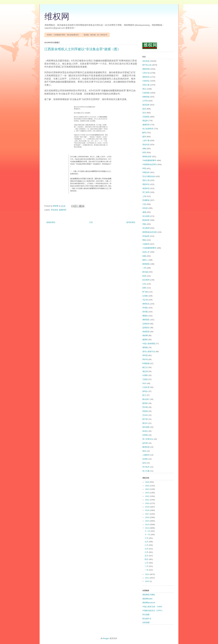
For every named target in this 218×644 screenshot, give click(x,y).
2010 (147, 581)
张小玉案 (146, 471)
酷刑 (144, 133)
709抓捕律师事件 (149, 160)
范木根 (145, 407)
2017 (147, 514)
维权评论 (146, 184)
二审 (144, 268)
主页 (91, 222)
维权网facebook (149, 603)
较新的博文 (51, 222)
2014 (147, 525)
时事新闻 (146, 363)
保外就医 (146, 427)
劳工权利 (146, 192)
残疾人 (145, 260)
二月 (147, 566)
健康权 (145, 340)
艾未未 (145, 415)
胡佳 (144, 451)
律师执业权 (147, 157)
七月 (147, 549)
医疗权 (145, 419)
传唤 (144, 149)
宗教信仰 (146, 172)
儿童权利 (146, 244)
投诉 (144, 109)
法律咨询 (146, 324)
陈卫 (144, 395)
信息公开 (146, 252)
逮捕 (144, 212)
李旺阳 (145, 355)
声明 (144, 168)
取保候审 (146, 220)
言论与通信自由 (149, 176)
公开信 (145, 101)
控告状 (145, 208)
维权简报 (146, 69)
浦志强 (145, 371)
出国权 (145, 375)
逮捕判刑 (63, 210)
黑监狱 (145, 121)
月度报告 (146, 117)
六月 (147, 552)
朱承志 (145, 431)
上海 (144, 196)
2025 (147, 486)
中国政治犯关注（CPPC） (153, 611)
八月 (147, 545)
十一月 (148, 535)
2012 (147, 574)
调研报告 (146, 320)
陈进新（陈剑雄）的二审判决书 (96, 35)
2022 (147, 496)
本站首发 (54, 210)
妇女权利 (146, 280)
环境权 (145, 308)
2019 (147, 507)
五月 (147, 556)
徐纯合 (145, 391)
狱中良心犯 (147, 65)
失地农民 (146, 236)
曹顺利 (145, 316)
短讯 (144, 463)
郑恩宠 (145, 411)
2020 (147, 503)
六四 (144, 204)
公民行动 (146, 73)
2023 (147, 493)
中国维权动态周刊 (150, 164)
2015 (147, 521)
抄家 (144, 288)
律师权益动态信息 (150, 232)
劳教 (144, 224)
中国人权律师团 (149, 344)
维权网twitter (148, 599)
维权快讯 (146, 77)
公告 (144, 284)
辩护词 (145, 359)
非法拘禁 (146, 216)
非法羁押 (146, 228)
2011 (147, 578)
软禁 (144, 152)
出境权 (145, 296)
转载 (144, 256)
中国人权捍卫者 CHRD (152, 607)
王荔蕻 (145, 379)
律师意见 (146, 304)
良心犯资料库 (148, 129)
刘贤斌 (145, 435)
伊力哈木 (146, 467)
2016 (147, 517)
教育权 (145, 403)
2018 (147, 510)
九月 (147, 542)
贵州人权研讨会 (149, 352)
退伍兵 (145, 423)
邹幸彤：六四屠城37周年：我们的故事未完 (63, 35)
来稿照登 (146, 332)
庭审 (144, 137)
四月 (147, 559)
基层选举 (146, 105)
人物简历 (146, 455)
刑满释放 (146, 200)
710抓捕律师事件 (149, 248)
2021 (147, 500)
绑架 (144, 240)
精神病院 (146, 264)
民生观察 (146, 615)
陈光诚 (145, 272)
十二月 (148, 531)
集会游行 (146, 399)
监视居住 (146, 328)
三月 (147, 563)
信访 (144, 113)
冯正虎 (145, 300)
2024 (147, 489)
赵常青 (145, 443)
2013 (147, 528)
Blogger (106, 638)
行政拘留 (146, 93)
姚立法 (145, 367)
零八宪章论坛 (148, 439)
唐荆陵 (145, 347)
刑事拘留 (146, 97)
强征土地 (146, 180)
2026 (147, 482)
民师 (144, 276)
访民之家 (146, 85)
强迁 (144, 89)
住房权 (145, 459)
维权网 (57, 17)
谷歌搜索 (146, 622)
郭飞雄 (145, 292)
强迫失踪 (146, 145)
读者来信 (146, 188)
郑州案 (145, 312)
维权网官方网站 (149, 595)
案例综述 (146, 447)
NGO (144, 383)
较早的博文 (131, 222)
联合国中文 (147, 619)
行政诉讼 (146, 81)
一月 (147, 570)
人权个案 (146, 141)
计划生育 (146, 387)
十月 (147, 538)
